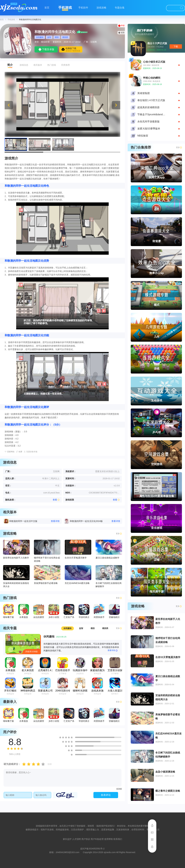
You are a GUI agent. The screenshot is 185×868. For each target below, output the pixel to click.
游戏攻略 (101, 8)
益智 (49, 37)
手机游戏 (65, 8)
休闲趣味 (40, 37)
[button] (116, 105)
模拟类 (65, 37)
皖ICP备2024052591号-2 (92, 849)
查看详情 (113, 651)
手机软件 (83, 8)
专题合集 (120, 8)
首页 (47, 8)
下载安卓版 (46, 49)
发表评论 (106, 795)
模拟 (57, 37)
